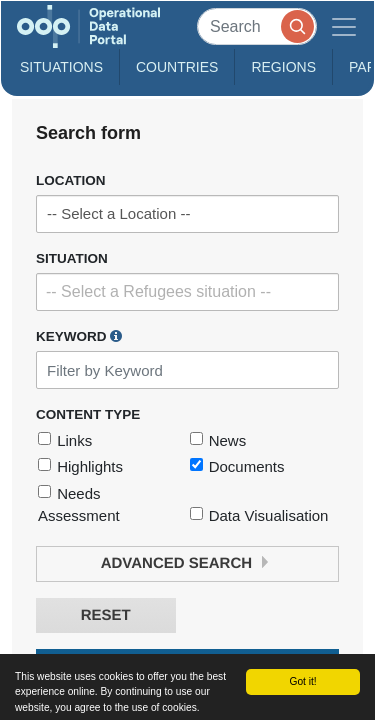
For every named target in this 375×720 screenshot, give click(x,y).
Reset (106, 615)
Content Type (88, 414)
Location (71, 180)
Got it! (302, 681)
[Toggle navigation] (344, 26)
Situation (72, 258)
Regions (283, 67)
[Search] (257, 26)
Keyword (79, 336)
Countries (177, 67)
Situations (61, 67)
